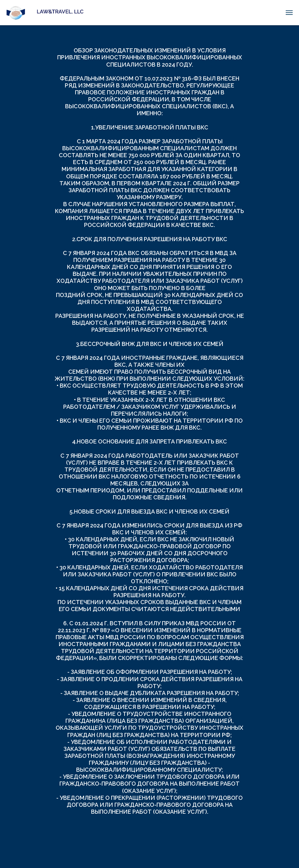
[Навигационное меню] (289, 13)
